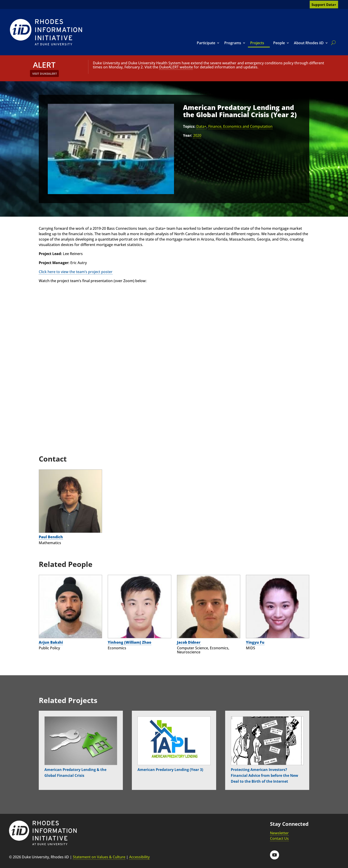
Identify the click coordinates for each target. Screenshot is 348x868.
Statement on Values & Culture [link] (99, 857)
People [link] (279, 43)
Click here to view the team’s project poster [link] (76, 272)
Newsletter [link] (279, 833)
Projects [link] (257, 43)
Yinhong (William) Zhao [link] (129, 642)
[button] (275, 855)
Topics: (189, 126)
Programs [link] (233, 43)
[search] (332, 43)
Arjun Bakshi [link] (51, 642)
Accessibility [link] (139, 857)
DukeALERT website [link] (176, 67)
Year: (188, 135)
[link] (46, 32)
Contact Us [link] (279, 838)
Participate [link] (206, 43)
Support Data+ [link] (324, 5)
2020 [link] (197, 135)
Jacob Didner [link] (189, 642)
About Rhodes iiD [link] (309, 43)
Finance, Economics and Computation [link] (240, 126)
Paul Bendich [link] (51, 537)
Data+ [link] (201, 126)
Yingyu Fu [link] (255, 642)
